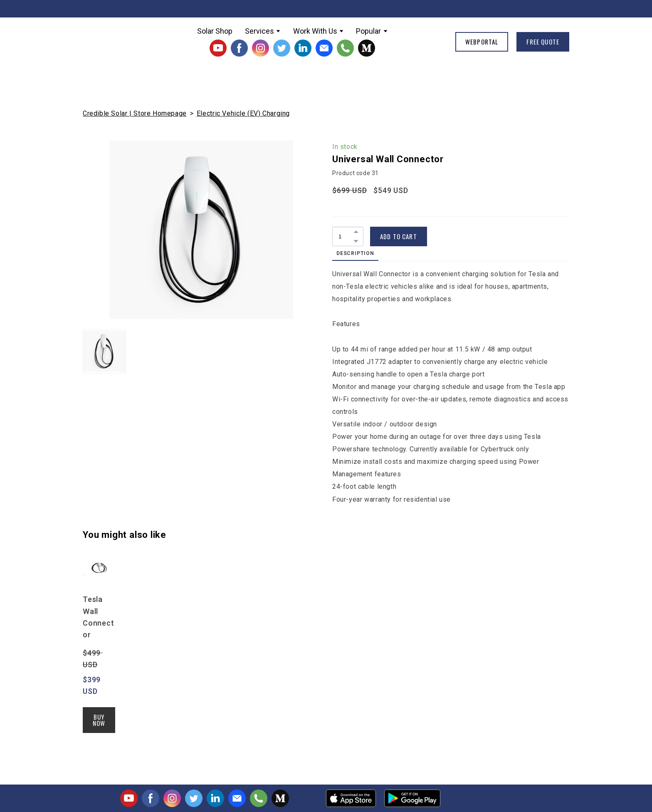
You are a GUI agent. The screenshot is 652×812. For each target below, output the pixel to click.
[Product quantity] (346, 236)
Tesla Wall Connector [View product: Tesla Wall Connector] (99, 617)
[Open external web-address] (351, 798)
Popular (368, 31)
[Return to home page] (111, 42)
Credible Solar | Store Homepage (135, 113)
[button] (218, 48)
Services (259, 31)
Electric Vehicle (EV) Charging (243, 113)
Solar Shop (215, 31)
